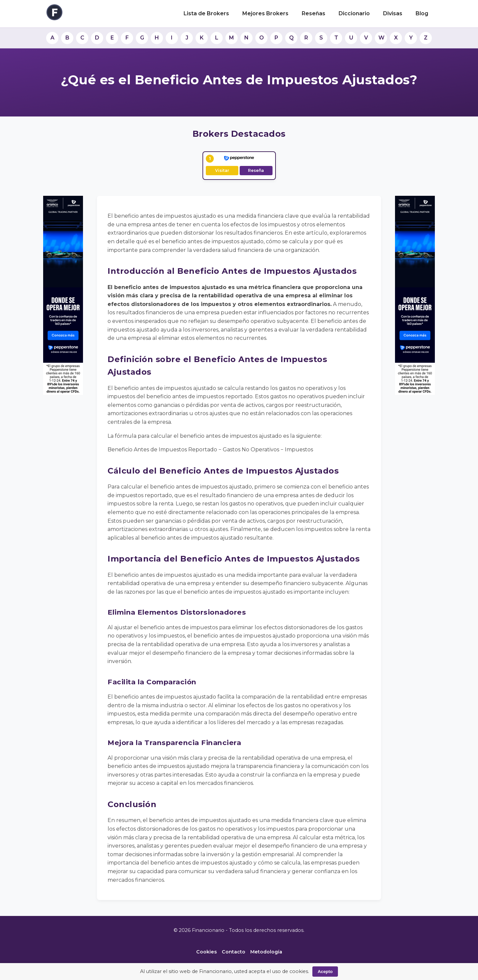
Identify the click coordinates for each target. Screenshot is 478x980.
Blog (422, 13)
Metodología (266, 952)
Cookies (206, 952)
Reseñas (314, 13)
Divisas (393, 13)
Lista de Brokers (206, 13)
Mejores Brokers (265, 13)
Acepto (325, 972)
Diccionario (354, 13)
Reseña (256, 170)
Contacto (234, 952)
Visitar (222, 170)
